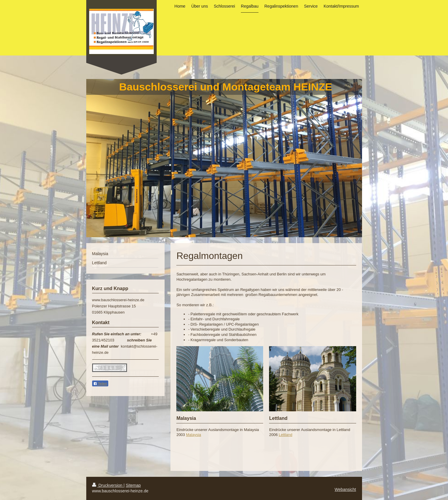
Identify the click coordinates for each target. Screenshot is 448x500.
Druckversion (108, 485)
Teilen (100, 384)
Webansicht (345, 489)
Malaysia (193, 435)
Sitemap (133, 485)
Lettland (285, 435)
